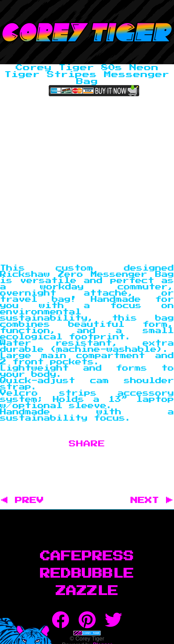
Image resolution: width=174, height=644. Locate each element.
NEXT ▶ (152, 501)
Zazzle (87, 591)
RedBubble (87, 574)
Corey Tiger (87, 32)
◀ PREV (26, 501)
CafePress (87, 556)
